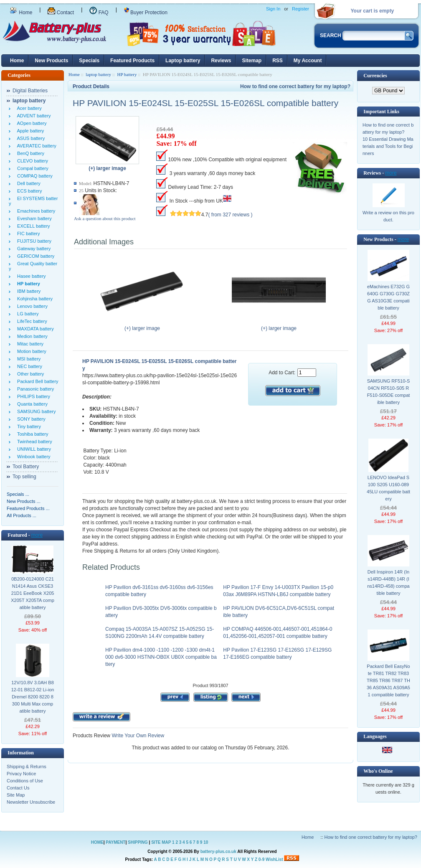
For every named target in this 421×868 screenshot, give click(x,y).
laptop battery (98, 74)
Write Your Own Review (137, 736)
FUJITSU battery (33, 241)
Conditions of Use (25, 781)
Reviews (221, 61)
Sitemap (252, 61)
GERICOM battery (34, 256)
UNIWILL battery (33, 449)
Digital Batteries (30, 91)
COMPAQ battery (34, 176)
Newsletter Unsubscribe (31, 802)
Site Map (16, 795)
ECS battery (28, 191)
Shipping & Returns (27, 766)
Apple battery (29, 131)
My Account (308, 61)
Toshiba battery (32, 434)
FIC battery (27, 233)
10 (206, 842)
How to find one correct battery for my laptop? (295, 86)
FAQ (99, 13)
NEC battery (28, 366)
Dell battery (28, 183)
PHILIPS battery (32, 396)
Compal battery (32, 168)
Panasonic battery (34, 389)
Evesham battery (33, 218)
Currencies (375, 76)
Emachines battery (35, 211)
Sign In (273, 9)
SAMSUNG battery (35, 411)
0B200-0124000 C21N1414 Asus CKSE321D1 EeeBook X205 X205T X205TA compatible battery (33, 593)
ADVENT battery (33, 116)
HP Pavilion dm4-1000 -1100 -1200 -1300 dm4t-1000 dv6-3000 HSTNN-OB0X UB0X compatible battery (161, 657)
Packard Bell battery (37, 381)
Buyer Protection (146, 13)
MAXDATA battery (34, 329)
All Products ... (22, 515)
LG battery (27, 314)
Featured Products (132, 61)
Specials (89, 61)
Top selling (24, 477)
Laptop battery (183, 61)
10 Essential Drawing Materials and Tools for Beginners (388, 146)
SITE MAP (161, 842)
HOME (97, 842)
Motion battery (30, 351)
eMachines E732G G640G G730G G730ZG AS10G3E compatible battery (388, 297)
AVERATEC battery (36, 146)
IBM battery (28, 291)
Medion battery (31, 336)
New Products (51, 61)
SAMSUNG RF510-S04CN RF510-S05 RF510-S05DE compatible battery (389, 392)
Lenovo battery (31, 306)
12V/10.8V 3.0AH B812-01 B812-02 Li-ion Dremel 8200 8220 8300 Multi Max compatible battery (33, 697)
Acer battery (28, 108)
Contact (61, 13)
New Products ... (24, 501)
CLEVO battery (31, 161)
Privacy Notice (21, 774)
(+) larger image (142, 326)
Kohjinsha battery (34, 299)
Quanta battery (31, 404)
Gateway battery (33, 249)
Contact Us (18, 788)
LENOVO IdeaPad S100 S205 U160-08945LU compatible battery (388, 488)
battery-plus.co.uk (218, 852)
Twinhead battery (33, 442)
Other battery (29, 374)
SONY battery (30, 419)
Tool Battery (26, 467)
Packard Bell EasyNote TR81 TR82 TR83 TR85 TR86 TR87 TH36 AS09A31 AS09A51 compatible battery (388, 680)
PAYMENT (115, 842)
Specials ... (18, 494)
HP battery (127, 74)
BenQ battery (29, 153)
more (37, 535)
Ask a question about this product (105, 218)
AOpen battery (30, 123)
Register (301, 9)
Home (21, 13)
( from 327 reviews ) (231, 215)
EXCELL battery (32, 226)
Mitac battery (29, 344)
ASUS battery (30, 138)
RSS (278, 61)
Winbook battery (33, 457)
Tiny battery (28, 426)
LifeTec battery (31, 321)
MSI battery (28, 359)
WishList (274, 859)
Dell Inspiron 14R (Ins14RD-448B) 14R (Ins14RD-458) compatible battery (388, 582)
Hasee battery (30, 276)
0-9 (261, 859)
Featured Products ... (28, 508)
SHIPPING (138, 842)
